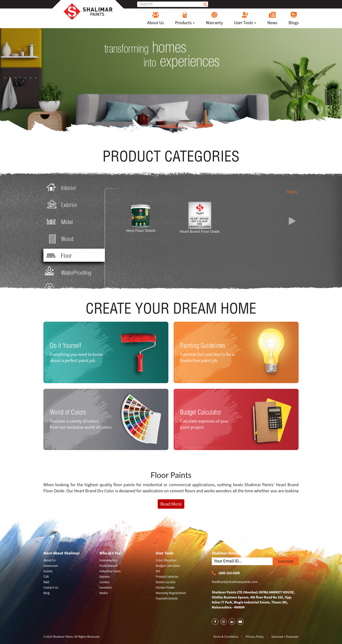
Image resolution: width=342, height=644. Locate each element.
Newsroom (51, 566)
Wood (59, 239)
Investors (106, 587)
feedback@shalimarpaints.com (235, 582)
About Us (156, 18)
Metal (59, 222)
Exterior (61, 205)
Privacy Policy (255, 637)
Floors (292, 192)
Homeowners (108, 560)
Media (104, 593)
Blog (47, 593)
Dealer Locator (166, 582)
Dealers (104, 577)
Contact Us (51, 587)
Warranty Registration (171, 593)
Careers (104, 582)
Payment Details (167, 598)
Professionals (109, 566)
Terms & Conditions (226, 637)
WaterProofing (68, 272)
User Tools (245, 18)
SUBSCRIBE (286, 562)
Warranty (214, 18)
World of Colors (68, 412)
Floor (58, 255)
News (272, 18)
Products (185, 18)
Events (48, 571)
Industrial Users (110, 571)
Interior (60, 188)
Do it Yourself (66, 345)
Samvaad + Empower (285, 637)
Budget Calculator (201, 412)
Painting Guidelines (203, 345)
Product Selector (167, 577)
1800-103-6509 (226, 573)
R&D (46, 582)
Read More (171, 504)
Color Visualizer (166, 560)
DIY (158, 571)
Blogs (294, 18)
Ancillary (62, 289)
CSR (46, 577)
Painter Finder (165, 587)
